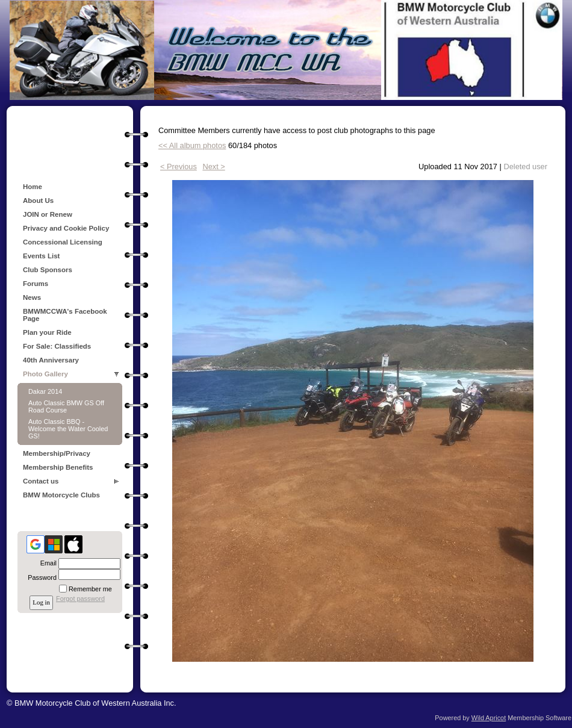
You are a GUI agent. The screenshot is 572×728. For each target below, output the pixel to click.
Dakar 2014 (45, 391)
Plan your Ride (47, 332)
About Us (38, 201)
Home (33, 187)
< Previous (179, 166)
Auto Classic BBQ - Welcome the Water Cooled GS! (68, 429)
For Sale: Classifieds (57, 346)
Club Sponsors (48, 270)
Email (46, 563)
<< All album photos (192, 145)
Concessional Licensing (63, 242)
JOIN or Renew (48, 214)
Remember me (90, 589)
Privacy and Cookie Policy (66, 228)
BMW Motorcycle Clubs (61, 495)
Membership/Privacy (57, 453)
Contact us (41, 481)
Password (40, 577)
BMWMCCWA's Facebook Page (65, 315)
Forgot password (80, 599)
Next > (213, 166)
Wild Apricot (489, 718)
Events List (41, 256)
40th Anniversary (51, 360)
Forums (36, 284)
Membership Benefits (58, 467)
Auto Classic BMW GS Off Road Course (66, 406)
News (32, 297)
